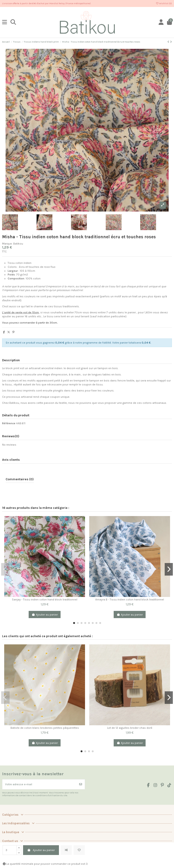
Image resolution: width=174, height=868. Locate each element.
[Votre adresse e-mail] (39, 784)
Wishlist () (164, 3)
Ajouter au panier (41, 850)
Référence (9, 423)
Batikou (18, 244)
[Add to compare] (66, 850)
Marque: (7, 244)
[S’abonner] (81, 784)
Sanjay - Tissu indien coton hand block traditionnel (45, 600)
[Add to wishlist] (79, 850)
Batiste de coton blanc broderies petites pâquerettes (45, 728)
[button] (74, 623)
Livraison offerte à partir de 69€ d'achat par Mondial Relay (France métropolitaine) (46, 3)
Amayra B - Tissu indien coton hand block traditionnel (130, 600)
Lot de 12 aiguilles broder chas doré (130, 728)
